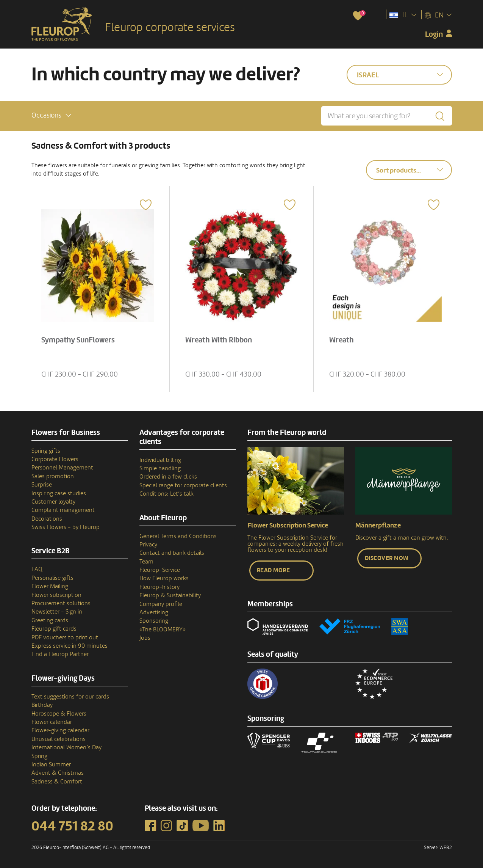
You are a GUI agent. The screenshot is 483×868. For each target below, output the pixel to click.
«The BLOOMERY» (163, 629)
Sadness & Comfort (57, 782)
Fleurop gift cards (54, 629)
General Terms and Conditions (178, 536)
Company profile (161, 604)
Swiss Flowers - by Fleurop (66, 527)
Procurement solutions (61, 603)
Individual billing (160, 460)
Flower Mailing (50, 586)
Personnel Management (62, 468)
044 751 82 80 (72, 826)
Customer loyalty (53, 502)
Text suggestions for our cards (70, 697)
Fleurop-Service (160, 570)
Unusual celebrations (59, 739)
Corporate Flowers (55, 459)
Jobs (145, 638)
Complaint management (63, 510)
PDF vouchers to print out (65, 637)
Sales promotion (53, 476)
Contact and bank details (172, 553)
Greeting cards (50, 620)
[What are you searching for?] (386, 116)
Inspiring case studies (59, 493)
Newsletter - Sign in (57, 612)
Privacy (148, 545)
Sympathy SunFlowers (78, 340)
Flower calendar (52, 722)
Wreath (342, 340)
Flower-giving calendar (60, 730)
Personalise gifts (52, 578)
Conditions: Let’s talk (166, 494)
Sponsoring (154, 621)
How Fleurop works (164, 578)
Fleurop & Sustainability (170, 595)
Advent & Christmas (58, 773)
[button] (51, 115)
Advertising (154, 612)
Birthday (42, 705)
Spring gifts (46, 451)
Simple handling (160, 468)
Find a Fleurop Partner (60, 654)
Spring (39, 756)
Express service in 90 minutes (70, 646)
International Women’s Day (66, 747)
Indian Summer (51, 764)
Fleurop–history (159, 587)
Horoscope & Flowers (59, 714)
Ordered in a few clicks (168, 477)
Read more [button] (274, 570)
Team (146, 562)
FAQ (37, 569)
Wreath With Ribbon (219, 340)
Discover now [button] (387, 558)
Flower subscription (56, 595)
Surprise (42, 485)
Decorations (47, 519)
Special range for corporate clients (183, 485)
